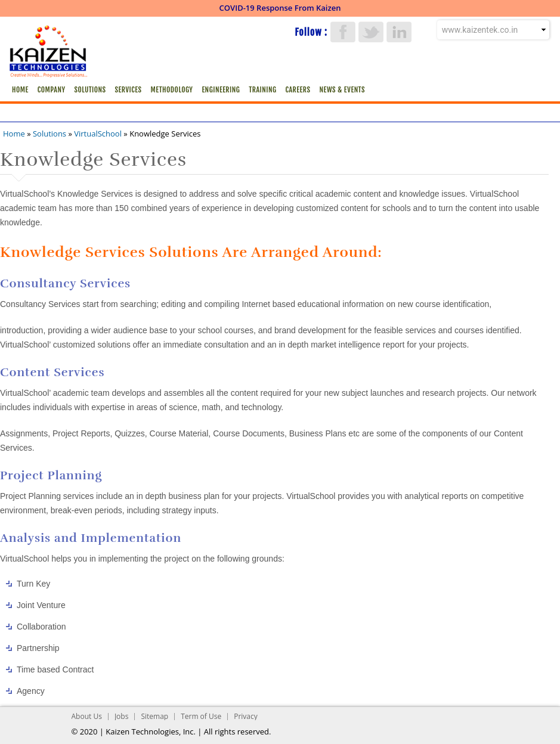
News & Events (342, 90)
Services (129, 90)
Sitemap (154, 716)
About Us (87, 716)
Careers (298, 90)
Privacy (246, 716)
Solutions (90, 90)
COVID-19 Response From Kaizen (280, 8)
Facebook (343, 32)
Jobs (122, 716)
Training (262, 90)
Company (52, 90)
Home (20, 90)
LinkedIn (399, 32)
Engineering (221, 90)
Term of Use (201, 716)
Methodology (171, 90)
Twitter (371, 32)
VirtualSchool (98, 134)
